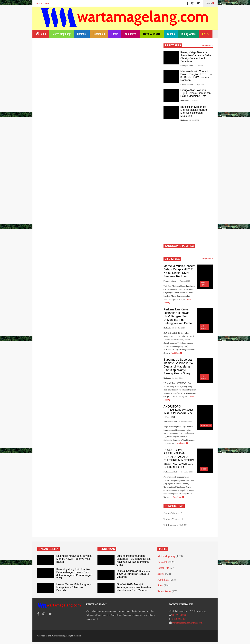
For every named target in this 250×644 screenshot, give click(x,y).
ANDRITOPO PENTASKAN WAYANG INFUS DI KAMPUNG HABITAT (179, 412)
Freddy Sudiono (187, 66)
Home (41, 34)
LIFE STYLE (172, 259)
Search (210, 3)
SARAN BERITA (48, 549)
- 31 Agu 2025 (199, 84)
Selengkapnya (207, 45)
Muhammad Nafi (170, 421)
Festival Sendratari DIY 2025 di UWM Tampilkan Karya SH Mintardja (133, 574)
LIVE (206, 34)
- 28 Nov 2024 (194, 120)
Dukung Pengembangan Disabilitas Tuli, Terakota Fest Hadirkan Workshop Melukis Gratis (134, 560)
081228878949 (179, 615)
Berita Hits (163, 568)
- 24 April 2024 (177, 378)
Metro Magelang (62, 34)
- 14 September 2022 (185, 472)
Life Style (39, 3)
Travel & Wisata (152, 34)
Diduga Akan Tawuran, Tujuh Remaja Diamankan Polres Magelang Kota (195, 93)
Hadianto (184, 100)
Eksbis (115, 34)
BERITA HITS (173, 46)
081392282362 (179, 619)
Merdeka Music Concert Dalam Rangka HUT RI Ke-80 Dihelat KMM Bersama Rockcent (196, 76)
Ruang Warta (188, 34)
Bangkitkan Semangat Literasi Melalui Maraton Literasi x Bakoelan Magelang (194, 111)
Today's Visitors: (173, 519)
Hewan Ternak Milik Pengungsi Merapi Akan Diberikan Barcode (74, 587)
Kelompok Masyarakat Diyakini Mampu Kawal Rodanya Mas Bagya (74, 559)
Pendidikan (99, 34)
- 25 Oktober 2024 (178, 328)
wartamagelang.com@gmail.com (187, 623)
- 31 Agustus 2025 (183, 281)
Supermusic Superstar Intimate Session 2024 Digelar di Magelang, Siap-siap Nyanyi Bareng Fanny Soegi (178, 367)
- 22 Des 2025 (199, 66)
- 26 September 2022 (185, 421)
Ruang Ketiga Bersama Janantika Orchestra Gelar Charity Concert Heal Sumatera (196, 57)
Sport (47, 3)
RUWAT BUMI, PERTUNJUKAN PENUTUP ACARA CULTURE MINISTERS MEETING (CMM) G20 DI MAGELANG (179, 459)
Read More (176, 353)
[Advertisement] (97, 71)
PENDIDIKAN (107, 549)
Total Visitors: (171, 525)
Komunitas (130, 34)
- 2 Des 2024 (193, 100)
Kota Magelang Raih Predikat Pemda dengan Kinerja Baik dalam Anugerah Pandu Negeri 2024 (74, 574)
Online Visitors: (172, 513)
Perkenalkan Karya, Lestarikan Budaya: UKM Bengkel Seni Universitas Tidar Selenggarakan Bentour (179, 316)
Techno (171, 34)
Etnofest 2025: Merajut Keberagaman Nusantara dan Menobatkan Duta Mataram (134, 587)
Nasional (82, 34)
